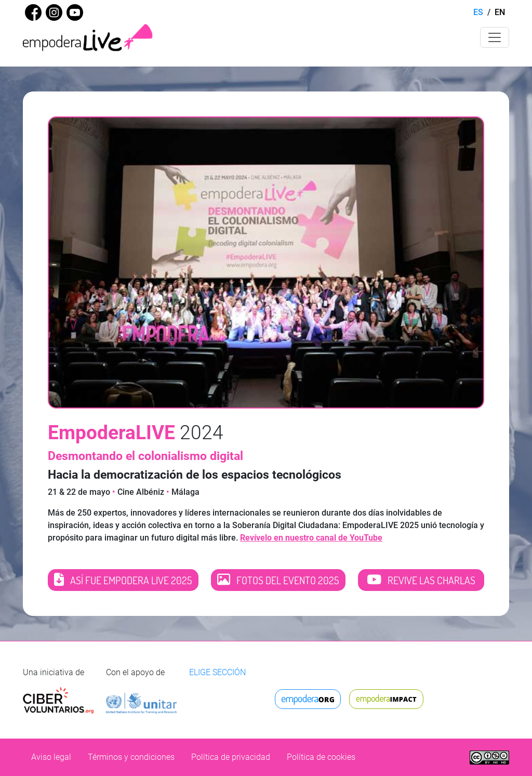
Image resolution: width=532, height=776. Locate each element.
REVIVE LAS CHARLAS (421, 580)
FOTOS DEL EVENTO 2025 (278, 580)
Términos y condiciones (131, 757)
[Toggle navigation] (495, 37)
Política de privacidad (231, 757)
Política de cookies (321, 757)
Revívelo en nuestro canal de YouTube (311, 538)
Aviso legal (51, 757)
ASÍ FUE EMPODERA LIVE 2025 (123, 580)
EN (500, 12)
